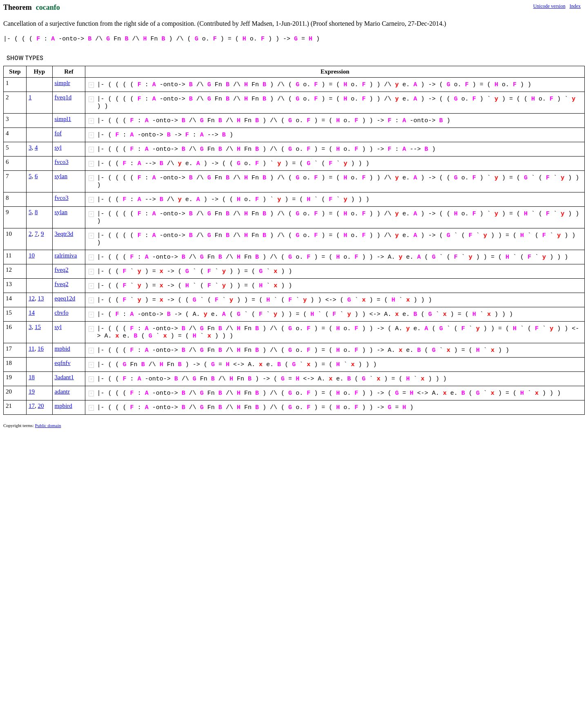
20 (41, 406)
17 (32, 406)
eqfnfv (63, 363)
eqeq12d (65, 298)
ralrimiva (66, 255)
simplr (62, 83)
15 (38, 327)
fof (58, 133)
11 (31, 349)
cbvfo (62, 313)
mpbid (62, 349)
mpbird (63, 406)
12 (32, 298)
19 (32, 391)
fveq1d (63, 97)
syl (58, 148)
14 (32, 313)
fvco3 (62, 162)
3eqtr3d (64, 234)
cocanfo (48, 7)
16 (41, 349)
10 (32, 255)
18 (32, 377)
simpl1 (63, 119)
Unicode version (549, 6)
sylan (61, 176)
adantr (62, 391)
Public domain (48, 425)
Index (575, 6)
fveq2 (62, 270)
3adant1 (64, 377)
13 (41, 298)
